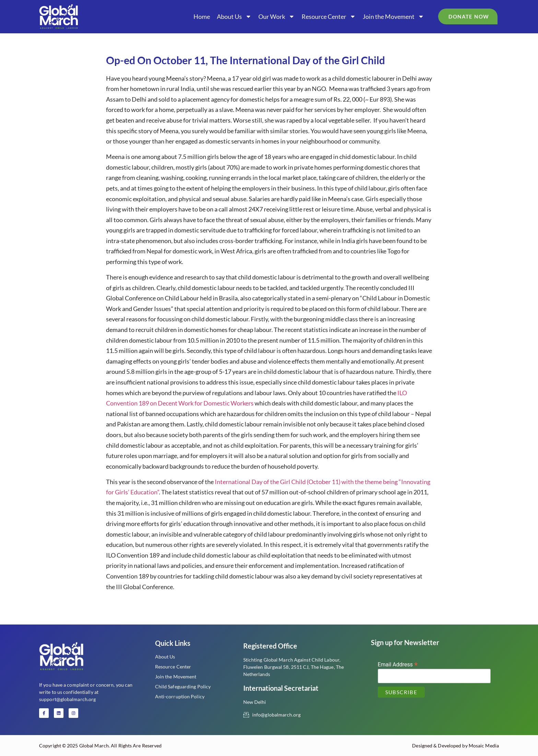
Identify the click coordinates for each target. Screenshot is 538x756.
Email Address (398, 664)
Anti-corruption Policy (180, 696)
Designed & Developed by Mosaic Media (455, 746)
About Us (234, 16)
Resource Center (329, 16)
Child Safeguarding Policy (183, 686)
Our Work (277, 16)
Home (202, 16)
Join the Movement (393, 16)
